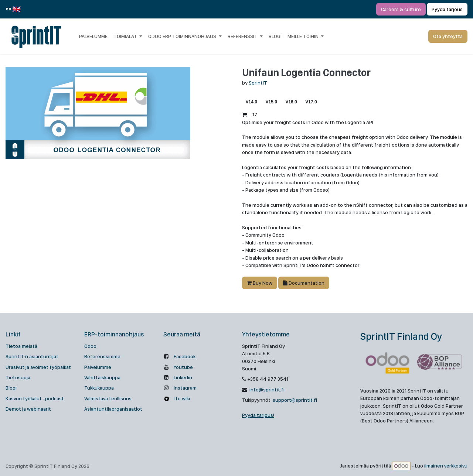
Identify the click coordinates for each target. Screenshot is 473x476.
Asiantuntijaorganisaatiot (113, 409)
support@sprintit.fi (295, 400)
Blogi (11, 388)
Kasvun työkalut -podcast (35, 398)
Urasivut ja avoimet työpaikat (38, 367)
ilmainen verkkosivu (446, 466)
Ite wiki (182, 398)
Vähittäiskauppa (102, 377)
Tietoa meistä (21, 346)
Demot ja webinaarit (28, 409)
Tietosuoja (18, 377)
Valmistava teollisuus (108, 398)
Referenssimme (102, 356)
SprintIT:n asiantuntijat (32, 356)
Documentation (304, 283)
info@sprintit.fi (266, 390)
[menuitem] (93, 36)
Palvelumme (98, 367)
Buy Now (260, 283)
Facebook (185, 356)
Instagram (185, 388)
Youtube (183, 367)
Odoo (90, 346)
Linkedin (183, 377)
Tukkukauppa (99, 388)
